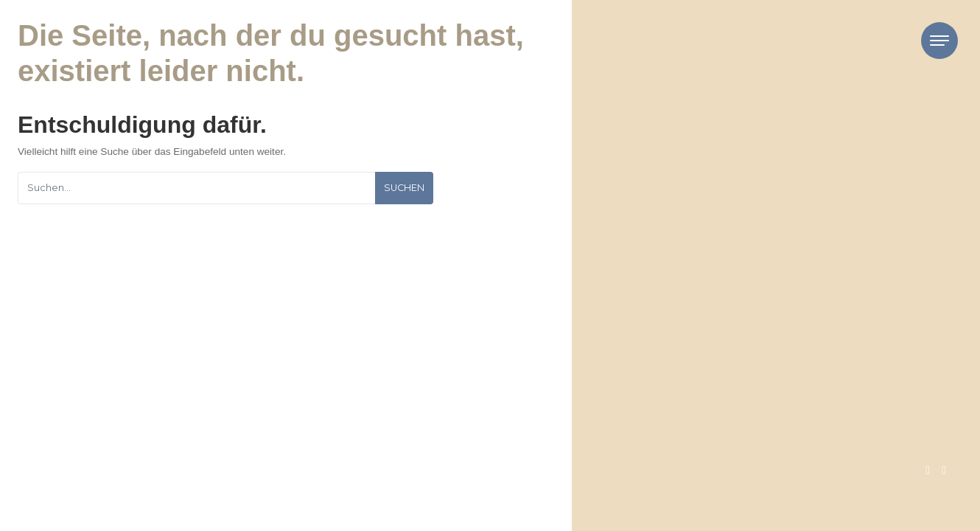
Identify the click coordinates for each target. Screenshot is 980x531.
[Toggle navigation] (939, 41)
